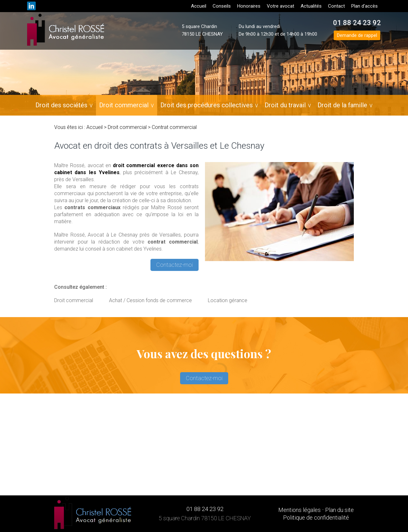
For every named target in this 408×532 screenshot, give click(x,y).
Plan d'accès (364, 6)
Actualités (311, 6)
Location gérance (228, 300)
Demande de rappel (357, 35)
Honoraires (249, 6)
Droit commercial (124, 105)
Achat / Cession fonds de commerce (150, 300)
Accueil (199, 6)
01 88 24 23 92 (357, 23)
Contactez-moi (175, 265)
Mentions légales (299, 510)
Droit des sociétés (61, 105)
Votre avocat (280, 6)
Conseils (222, 6)
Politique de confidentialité (316, 518)
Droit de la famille (342, 105)
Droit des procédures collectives (207, 105)
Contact (336, 6)
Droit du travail (285, 105)
